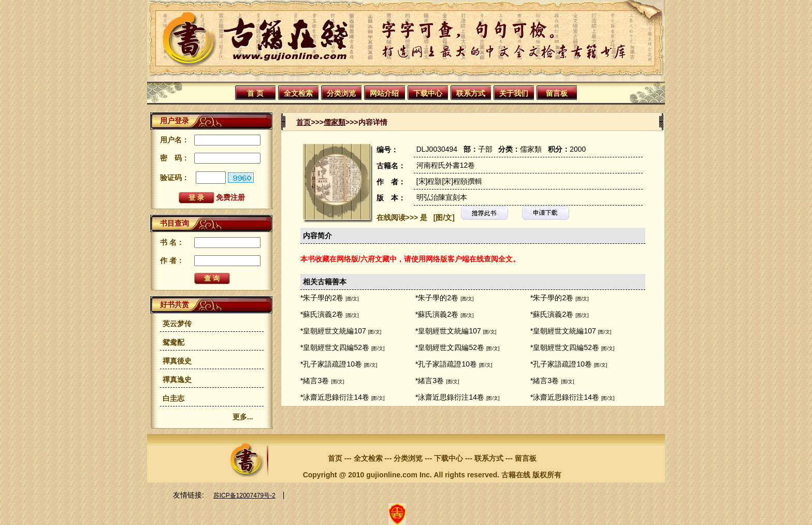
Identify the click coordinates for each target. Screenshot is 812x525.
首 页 (255, 93)
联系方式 (471, 93)
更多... (243, 417)
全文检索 (298, 93)
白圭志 (173, 398)
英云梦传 (177, 324)
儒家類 (335, 122)
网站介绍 (384, 93)
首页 (303, 122)
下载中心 (428, 93)
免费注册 (230, 197)
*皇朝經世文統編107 (333, 331)
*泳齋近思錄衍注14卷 (335, 397)
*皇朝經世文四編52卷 (335, 347)
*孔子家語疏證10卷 (331, 364)
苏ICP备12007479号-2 (244, 495)
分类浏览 (341, 93)
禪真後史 (177, 361)
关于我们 (514, 93)
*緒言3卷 (315, 381)
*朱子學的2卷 (322, 298)
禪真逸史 (177, 380)
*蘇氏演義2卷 (322, 314)
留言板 (557, 93)
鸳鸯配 (173, 342)
